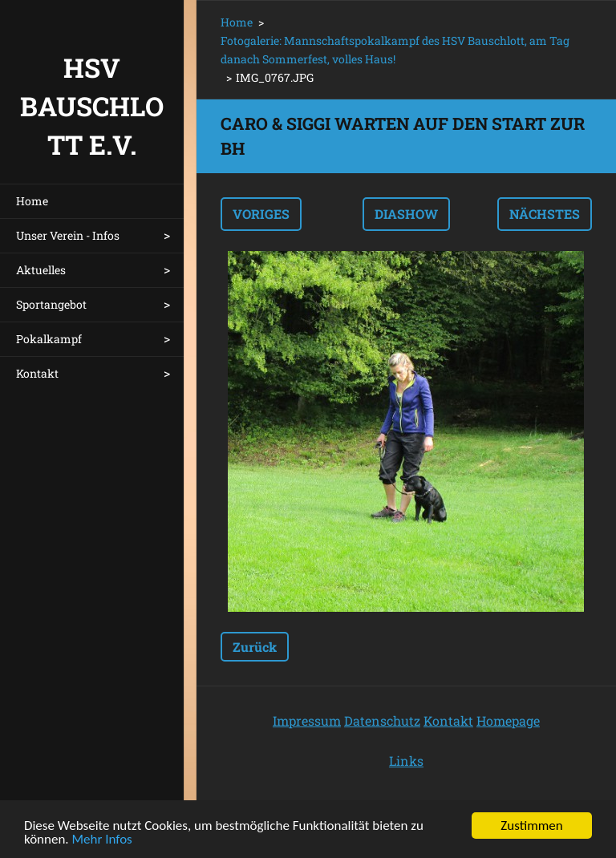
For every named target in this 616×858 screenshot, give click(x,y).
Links (406, 761)
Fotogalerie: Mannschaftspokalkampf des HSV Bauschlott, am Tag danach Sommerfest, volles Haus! (395, 50)
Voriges (261, 214)
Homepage (508, 720)
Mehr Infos (102, 840)
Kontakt (37, 373)
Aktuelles (41, 270)
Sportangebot (51, 304)
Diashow (406, 214)
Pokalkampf (49, 339)
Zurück (255, 647)
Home (32, 201)
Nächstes (545, 214)
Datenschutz (382, 720)
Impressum (307, 720)
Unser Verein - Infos (68, 235)
